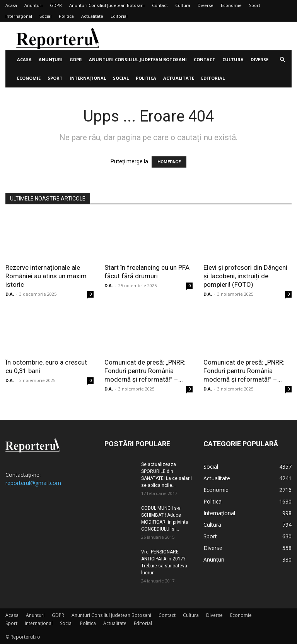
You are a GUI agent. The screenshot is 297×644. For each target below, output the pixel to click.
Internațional (19, 16)
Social (45, 16)
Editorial (119, 16)
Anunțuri (33, 5)
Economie (231, 5)
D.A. (10, 294)
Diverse (206, 5)
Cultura (183, 5)
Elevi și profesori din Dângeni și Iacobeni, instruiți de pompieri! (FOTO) (245, 276)
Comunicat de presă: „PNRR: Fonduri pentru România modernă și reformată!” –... (145, 371)
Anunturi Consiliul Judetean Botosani (107, 5)
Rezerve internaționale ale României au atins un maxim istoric (46, 276)
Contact (160, 5)
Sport (255, 5)
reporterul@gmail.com (33, 483)
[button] (282, 60)
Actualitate (92, 16)
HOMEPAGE (169, 162)
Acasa (11, 5)
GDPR (56, 5)
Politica (66, 16)
